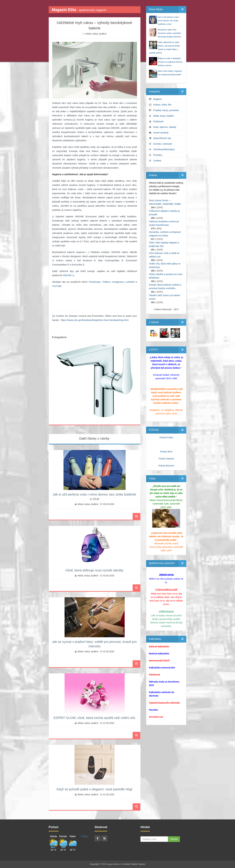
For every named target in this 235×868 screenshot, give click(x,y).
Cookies (157, 161)
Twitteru (106, 282)
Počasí (85, 836)
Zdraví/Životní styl (162, 138)
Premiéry (158, 155)
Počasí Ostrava (166, 459)
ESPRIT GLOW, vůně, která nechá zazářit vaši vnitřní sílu (94, 718)
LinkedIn (130, 282)
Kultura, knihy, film (162, 105)
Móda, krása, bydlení (96, 34)
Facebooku (95, 282)
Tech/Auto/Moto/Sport (164, 149)
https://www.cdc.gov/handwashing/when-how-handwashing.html (95, 320)
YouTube (57, 286)
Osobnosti (158, 121)
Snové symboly (161, 133)
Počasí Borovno (166, 466)
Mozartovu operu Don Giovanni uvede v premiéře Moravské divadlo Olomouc (170, 33)
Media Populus (138, 864)
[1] (74, 120)
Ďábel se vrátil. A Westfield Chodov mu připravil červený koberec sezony (170, 62)
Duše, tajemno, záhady (165, 127)
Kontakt (126, 864)
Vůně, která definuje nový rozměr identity (94, 570)
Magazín (158, 99)
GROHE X (68, 275)
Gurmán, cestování (163, 144)
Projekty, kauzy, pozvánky (166, 110)
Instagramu (118, 282)
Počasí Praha (166, 438)
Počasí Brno (166, 452)
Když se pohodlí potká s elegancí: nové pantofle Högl (94, 789)
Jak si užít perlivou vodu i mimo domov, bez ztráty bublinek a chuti (169, 21)
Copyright (94, 864)
